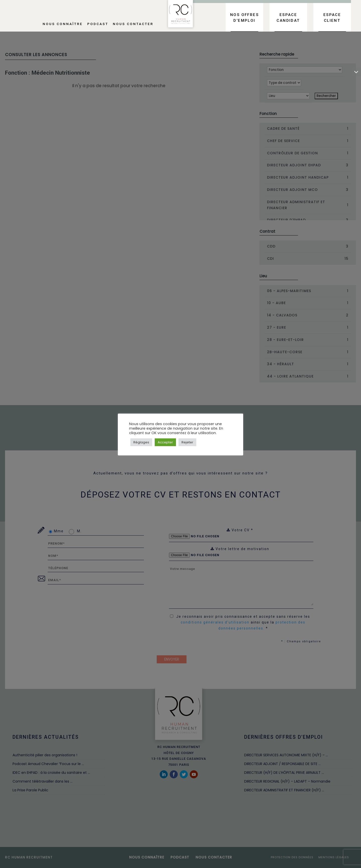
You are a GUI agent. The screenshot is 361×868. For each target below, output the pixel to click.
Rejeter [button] (187, 442)
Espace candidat (288, 18)
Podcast (98, 24)
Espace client (332, 18)
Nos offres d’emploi (244, 18)
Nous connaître (63, 24)
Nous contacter (133, 24)
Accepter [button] (165, 442)
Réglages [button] (141, 442)
